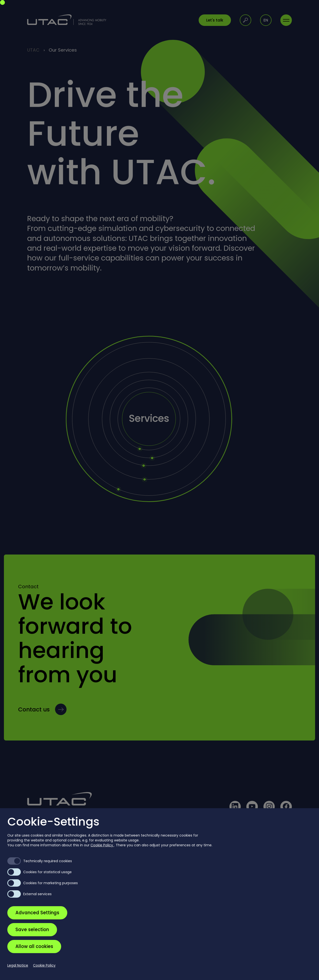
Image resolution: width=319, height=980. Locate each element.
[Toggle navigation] (286, 20)
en (266, 20)
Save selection (32, 930)
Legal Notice (18, 965)
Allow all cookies (34, 946)
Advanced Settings (37, 913)
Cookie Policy (102, 845)
